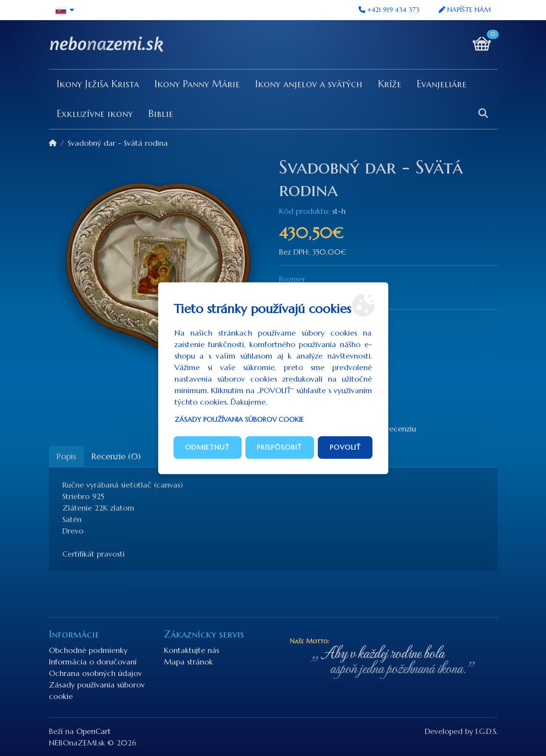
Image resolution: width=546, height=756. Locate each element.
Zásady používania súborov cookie (239, 419)
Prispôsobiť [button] (279, 447)
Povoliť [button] (345, 447)
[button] (65, 10)
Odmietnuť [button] (207, 447)
